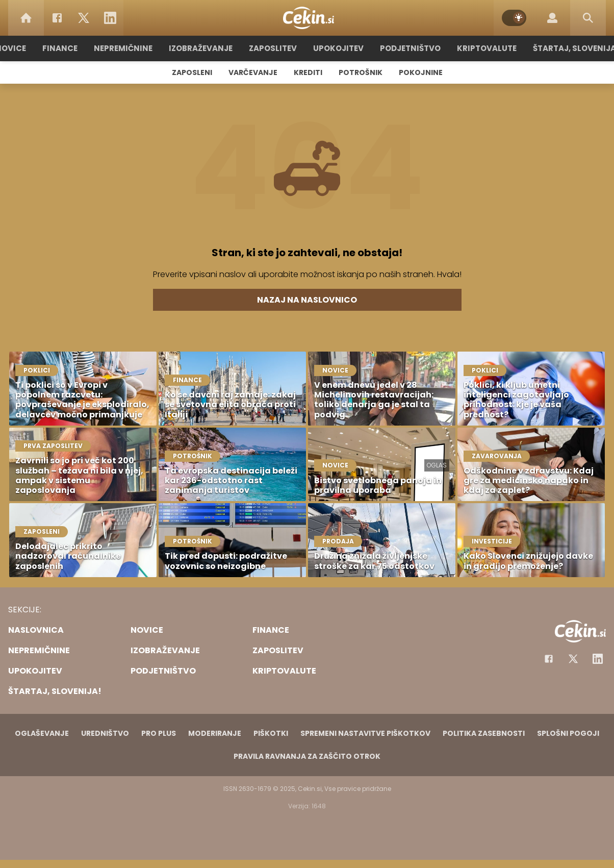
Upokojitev (338, 48)
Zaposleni (192, 72)
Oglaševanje (42, 733)
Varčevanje (253, 72)
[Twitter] (84, 18)
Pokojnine (421, 72)
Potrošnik (361, 72)
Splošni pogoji (568, 733)
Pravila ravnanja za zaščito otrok (307, 756)
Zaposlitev (273, 48)
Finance (60, 48)
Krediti (308, 72)
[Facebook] (57, 18)
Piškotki (271, 733)
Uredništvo (105, 733)
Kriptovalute (487, 48)
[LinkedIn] (110, 18)
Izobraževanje (201, 48)
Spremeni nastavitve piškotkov (365, 733)
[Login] (552, 18)
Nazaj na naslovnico (307, 300)
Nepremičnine (123, 48)
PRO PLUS (159, 733)
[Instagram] (598, 659)
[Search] (588, 18)
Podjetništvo (410, 48)
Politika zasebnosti (484, 733)
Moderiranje (215, 733)
